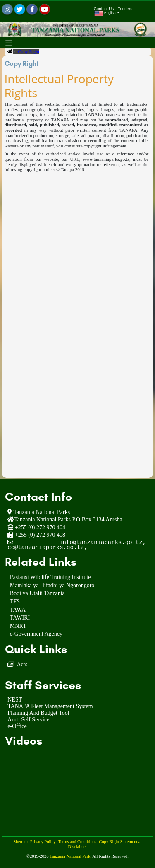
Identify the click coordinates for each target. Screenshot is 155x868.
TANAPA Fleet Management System (50, 706)
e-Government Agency (36, 634)
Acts (22, 664)
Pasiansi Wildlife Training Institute (50, 577)
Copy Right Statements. (119, 842)
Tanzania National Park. (71, 856)
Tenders (125, 8)
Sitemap (20, 842)
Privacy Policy (43, 842)
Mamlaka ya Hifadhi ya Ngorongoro (52, 586)
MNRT (18, 626)
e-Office (17, 726)
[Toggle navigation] (9, 43)
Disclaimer (77, 847)
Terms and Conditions (77, 842)
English (105, 13)
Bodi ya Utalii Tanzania (37, 594)
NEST (15, 700)
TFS (15, 602)
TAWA (18, 610)
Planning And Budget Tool (38, 713)
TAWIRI (20, 618)
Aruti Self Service (28, 720)
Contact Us (104, 8)
